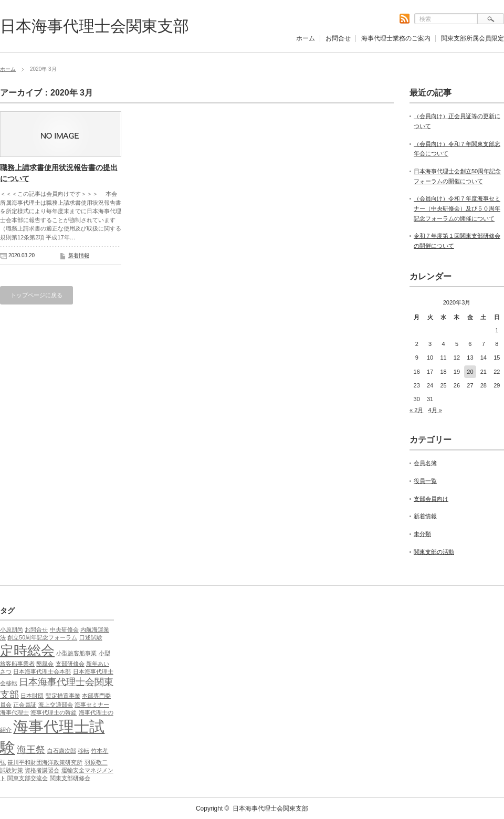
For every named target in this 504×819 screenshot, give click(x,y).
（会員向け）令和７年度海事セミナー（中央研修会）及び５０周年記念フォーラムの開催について (457, 208)
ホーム (306, 38)
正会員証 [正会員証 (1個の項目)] (25, 705)
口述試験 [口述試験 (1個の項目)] (91, 637)
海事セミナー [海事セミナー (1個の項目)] (92, 705)
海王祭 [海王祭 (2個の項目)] (31, 750)
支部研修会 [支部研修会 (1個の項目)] (70, 664)
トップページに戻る (36, 295)
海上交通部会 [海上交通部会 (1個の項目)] (56, 705)
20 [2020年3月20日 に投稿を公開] (470, 372)
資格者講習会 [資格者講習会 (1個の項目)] (42, 770)
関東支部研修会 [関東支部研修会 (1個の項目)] (70, 778)
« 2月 (416, 410)
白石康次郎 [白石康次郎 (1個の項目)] (62, 751)
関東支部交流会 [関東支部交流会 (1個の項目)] (28, 778)
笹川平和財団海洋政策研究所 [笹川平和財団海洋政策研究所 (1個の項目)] (45, 762)
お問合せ (338, 38)
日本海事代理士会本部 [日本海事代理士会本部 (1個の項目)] (42, 671)
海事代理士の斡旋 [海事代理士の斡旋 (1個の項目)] (54, 712)
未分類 (422, 534)
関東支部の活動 (434, 552)
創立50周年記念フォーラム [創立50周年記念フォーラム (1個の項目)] (42, 637)
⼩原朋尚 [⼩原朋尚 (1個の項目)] (12, 629)
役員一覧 (425, 481)
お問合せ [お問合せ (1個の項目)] (36, 629)
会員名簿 (425, 463)
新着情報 (79, 255)
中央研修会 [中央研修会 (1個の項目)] (64, 629)
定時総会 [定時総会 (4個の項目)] (27, 650)
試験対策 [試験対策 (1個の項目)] (12, 770)
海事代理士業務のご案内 (396, 38)
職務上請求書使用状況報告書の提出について (59, 173)
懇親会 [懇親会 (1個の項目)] (45, 664)
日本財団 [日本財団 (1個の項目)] (32, 696)
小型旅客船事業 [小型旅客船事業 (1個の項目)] (76, 653)
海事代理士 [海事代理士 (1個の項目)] (14, 712)
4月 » (435, 410)
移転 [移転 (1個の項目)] (83, 751)
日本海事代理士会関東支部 (94, 26)
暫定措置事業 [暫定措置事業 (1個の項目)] (63, 696)
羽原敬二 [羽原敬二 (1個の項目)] (96, 762)
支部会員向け (431, 499)
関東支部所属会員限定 (472, 38)
